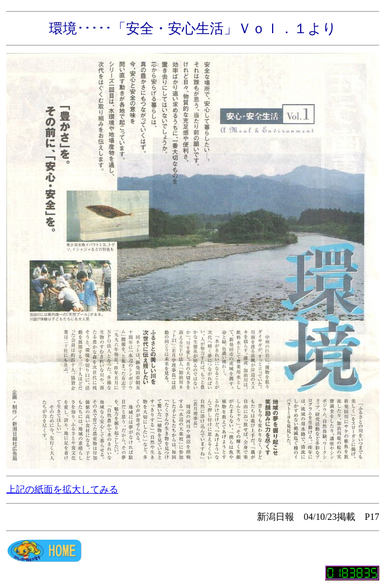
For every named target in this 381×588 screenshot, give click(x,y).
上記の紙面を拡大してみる (62, 489)
